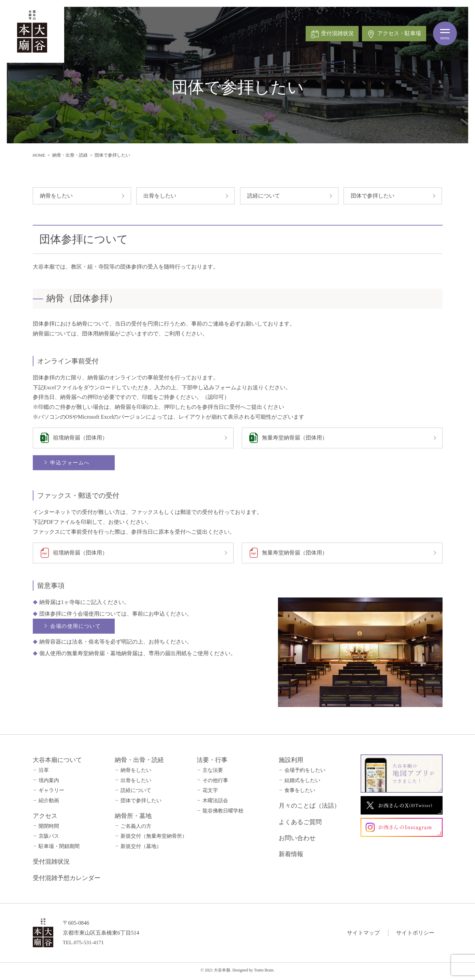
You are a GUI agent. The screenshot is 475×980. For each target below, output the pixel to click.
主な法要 (213, 772)
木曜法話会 (215, 803)
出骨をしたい (160, 196)
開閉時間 (49, 828)
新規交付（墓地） (141, 848)
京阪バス (49, 838)
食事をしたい (300, 792)
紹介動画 (49, 803)
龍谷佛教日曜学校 (223, 813)
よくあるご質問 (300, 824)
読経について (264, 196)
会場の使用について (76, 628)
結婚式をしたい (302, 782)
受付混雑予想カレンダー (67, 880)
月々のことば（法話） (309, 808)
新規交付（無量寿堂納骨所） (154, 838)
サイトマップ (363, 934)
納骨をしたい (56, 196)
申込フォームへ (71, 463)
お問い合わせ (297, 840)
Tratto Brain (264, 972)
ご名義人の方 (136, 828)
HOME (39, 155)
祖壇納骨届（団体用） (81, 438)
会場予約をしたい (305, 772)
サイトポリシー (415, 934)
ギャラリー (51, 792)
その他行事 (215, 782)
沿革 (44, 772)
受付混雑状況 (51, 864)
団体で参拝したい (373, 196)
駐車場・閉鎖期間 (59, 848)
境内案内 (49, 782)
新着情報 (291, 856)
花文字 (210, 792)
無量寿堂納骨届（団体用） (295, 438)
